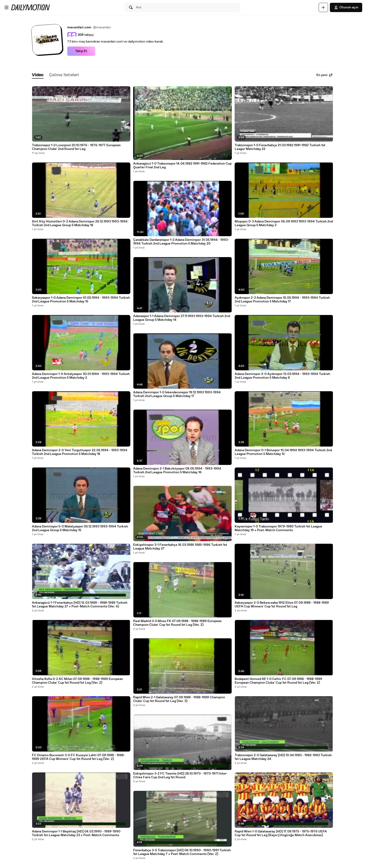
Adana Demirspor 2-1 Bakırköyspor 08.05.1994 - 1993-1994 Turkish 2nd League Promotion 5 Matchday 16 (177, 470)
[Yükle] (323, 7)
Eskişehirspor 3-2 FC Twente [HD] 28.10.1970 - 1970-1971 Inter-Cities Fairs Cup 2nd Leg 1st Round (180, 775)
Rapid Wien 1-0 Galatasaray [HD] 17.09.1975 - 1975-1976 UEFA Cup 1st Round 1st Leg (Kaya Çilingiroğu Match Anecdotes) (281, 833)
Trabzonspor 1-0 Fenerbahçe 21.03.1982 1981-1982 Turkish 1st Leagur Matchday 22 (280, 147)
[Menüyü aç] (7, 7)
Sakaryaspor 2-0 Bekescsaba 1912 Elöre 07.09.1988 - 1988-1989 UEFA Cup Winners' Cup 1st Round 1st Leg (282, 605)
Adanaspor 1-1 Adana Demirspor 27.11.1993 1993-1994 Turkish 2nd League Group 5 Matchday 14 (182, 318)
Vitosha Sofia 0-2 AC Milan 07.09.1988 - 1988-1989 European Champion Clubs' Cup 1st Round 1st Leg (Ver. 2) (77, 681)
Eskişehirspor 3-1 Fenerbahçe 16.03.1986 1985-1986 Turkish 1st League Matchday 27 (180, 547)
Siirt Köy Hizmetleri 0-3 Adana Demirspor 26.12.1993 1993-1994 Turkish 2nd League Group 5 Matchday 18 (80, 223)
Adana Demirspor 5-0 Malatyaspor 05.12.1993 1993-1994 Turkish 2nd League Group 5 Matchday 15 (80, 528)
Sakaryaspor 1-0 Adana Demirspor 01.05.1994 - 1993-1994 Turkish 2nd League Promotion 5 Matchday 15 (81, 300)
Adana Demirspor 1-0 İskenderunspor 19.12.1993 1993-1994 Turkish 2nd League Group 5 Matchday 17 (177, 394)
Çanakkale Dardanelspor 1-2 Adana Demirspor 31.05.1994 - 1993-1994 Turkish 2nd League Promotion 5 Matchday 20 (181, 242)
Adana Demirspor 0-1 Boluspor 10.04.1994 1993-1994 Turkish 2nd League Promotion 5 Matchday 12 (283, 452)
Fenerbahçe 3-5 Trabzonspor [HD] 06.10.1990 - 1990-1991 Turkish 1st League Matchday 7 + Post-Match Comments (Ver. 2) (182, 852)
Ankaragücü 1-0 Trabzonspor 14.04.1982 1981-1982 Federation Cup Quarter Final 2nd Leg (182, 166)
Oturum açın (346, 7)
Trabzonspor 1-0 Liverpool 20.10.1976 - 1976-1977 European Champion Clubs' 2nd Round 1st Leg (76, 147)
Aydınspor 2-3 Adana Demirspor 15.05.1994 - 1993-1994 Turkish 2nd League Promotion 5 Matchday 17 (282, 300)
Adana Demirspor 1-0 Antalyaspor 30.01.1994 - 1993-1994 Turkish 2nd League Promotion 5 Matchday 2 (81, 376)
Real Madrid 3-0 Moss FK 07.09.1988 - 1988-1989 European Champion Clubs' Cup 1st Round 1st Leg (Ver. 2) (177, 623)
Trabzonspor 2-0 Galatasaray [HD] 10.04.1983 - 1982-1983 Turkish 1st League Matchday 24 (283, 757)
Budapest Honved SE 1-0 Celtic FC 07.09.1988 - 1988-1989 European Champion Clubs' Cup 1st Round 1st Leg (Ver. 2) (278, 681)
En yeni (325, 75)
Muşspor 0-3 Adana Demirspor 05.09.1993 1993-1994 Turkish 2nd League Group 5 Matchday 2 (284, 223)
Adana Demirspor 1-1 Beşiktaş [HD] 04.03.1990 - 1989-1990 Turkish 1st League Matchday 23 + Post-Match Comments (76, 833)
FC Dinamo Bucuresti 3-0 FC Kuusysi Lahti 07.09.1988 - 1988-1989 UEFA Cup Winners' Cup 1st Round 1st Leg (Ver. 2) (78, 757)
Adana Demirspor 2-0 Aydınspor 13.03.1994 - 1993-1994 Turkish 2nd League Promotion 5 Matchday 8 (282, 376)
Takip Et (81, 51)
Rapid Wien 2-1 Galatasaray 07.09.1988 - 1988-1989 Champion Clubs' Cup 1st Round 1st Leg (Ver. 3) (179, 699)
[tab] (38, 75)
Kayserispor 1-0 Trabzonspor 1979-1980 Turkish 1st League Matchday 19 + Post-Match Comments (278, 528)
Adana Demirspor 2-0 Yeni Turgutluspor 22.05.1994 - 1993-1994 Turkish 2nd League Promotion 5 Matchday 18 (80, 452)
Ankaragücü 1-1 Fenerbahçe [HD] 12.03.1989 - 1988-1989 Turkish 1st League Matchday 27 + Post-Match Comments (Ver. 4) (80, 605)
